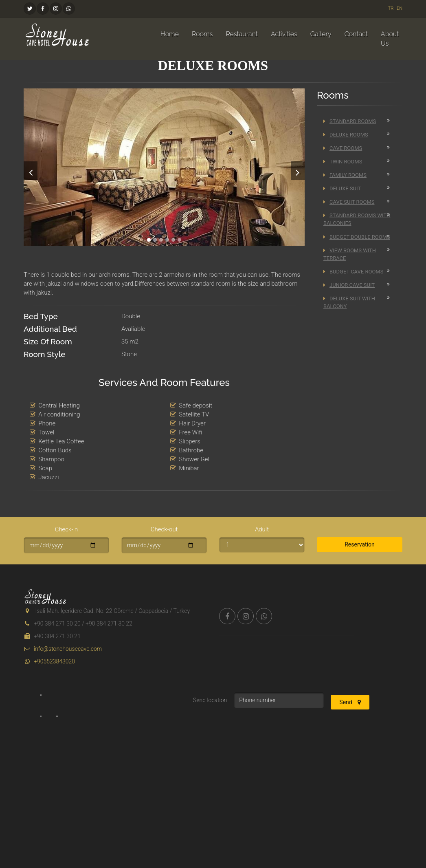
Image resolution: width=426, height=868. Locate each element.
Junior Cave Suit (349, 285)
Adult (262, 529)
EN (400, 8)
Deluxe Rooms (346, 135)
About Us (390, 39)
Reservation (360, 544)
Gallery (321, 34)
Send (350, 702)
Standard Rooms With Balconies (357, 219)
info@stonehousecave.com (63, 649)
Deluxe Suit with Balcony (349, 302)
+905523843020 (49, 661)
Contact (356, 34)
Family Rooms (345, 175)
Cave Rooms (343, 148)
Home (170, 34)
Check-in (67, 529)
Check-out (164, 529)
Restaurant (242, 34)
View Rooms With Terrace (350, 254)
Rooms (202, 34)
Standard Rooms (350, 121)
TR (391, 8)
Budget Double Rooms (357, 237)
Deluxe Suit (342, 188)
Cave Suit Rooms (349, 202)
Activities (284, 34)
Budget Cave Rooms (353, 272)
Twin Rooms (343, 162)
